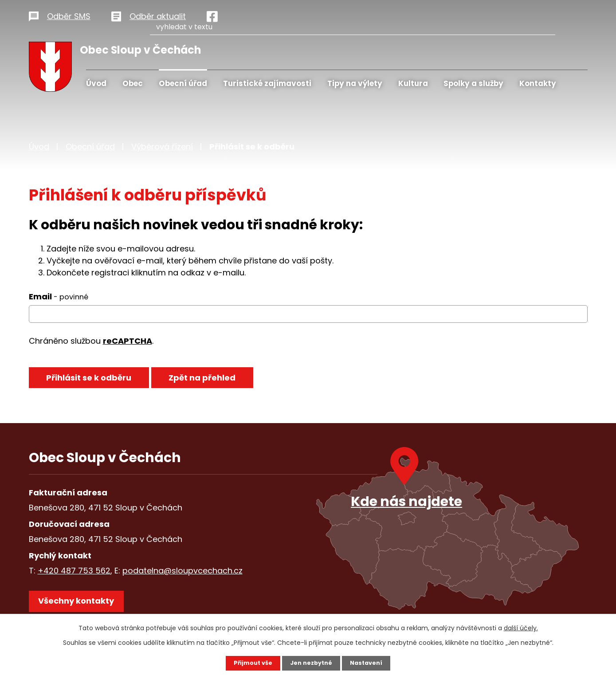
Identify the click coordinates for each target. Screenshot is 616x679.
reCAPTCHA (128, 341)
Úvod (96, 83)
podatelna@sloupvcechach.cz (182, 571)
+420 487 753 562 (74, 571)
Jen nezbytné (312, 663)
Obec (133, 83)
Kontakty (538, 83)
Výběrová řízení (162, 147)
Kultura (413, 83)
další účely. (521, 627)
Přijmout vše (249, 663)
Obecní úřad (183, 83)
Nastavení (370, 663)
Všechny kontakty (82, 606)
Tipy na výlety (355, 83)
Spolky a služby (473, 83)
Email (59, 296)
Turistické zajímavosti (267, 83)
